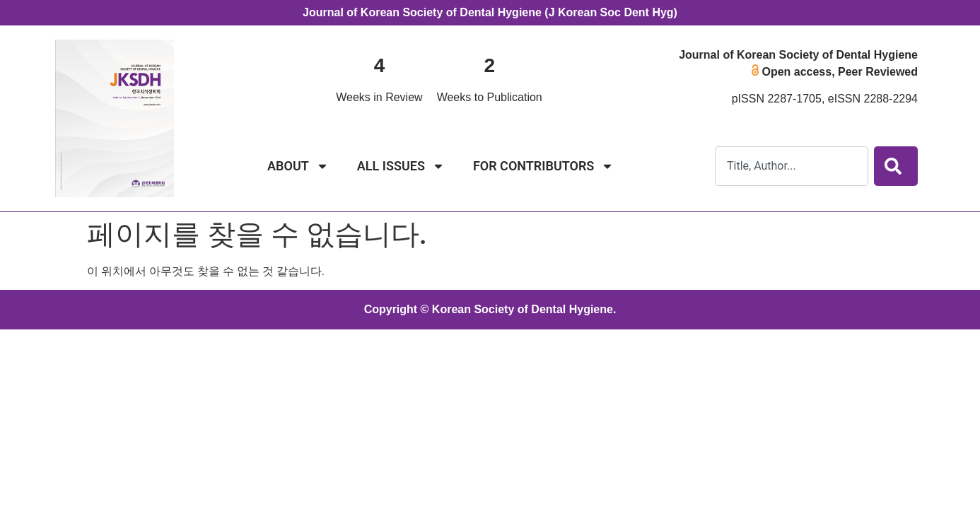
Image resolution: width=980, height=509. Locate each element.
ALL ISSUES (401, 166)
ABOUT (298, 166)
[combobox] (792, 166)
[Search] (896, 166)
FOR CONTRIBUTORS (543, 166)
